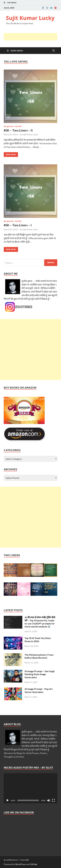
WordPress (20, 864)
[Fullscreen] (53, 800)
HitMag (33, 864)
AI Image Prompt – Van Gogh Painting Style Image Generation (40, 674)
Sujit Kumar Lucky (30, 18)
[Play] (8, 800)
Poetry (18, 126)
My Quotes (9, 126)
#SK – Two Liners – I (18, 225)
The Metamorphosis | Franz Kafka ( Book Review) (39, 656)
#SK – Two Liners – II (18, 130)
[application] (30, 788)
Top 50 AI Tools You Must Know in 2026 (38, 640)
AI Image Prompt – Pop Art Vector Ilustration (39, 690)
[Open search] (54, 51)
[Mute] (49, 800)
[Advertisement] (32, 37)
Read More (10, 154)
